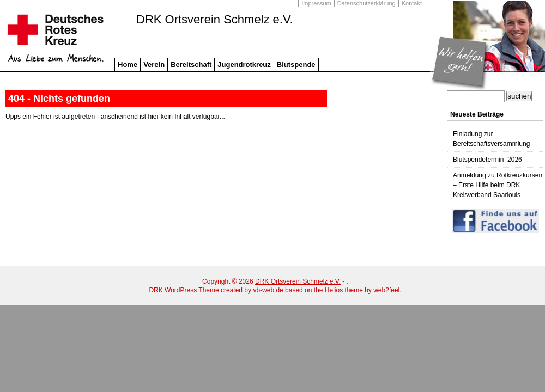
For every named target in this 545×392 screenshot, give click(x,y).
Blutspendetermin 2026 (488, 160)
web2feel (386, 290)
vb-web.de (268, 290)
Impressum (316, 3)
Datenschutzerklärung (367, 3)
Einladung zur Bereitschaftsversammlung (491, 139)
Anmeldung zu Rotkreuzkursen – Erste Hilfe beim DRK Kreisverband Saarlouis (498, 185)
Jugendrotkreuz (244, 65)
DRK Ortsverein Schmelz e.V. (215, 20)
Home (128, 65)
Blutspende (296, 65)
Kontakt (412, 3)
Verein (154, 65)
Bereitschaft (191, 65)
